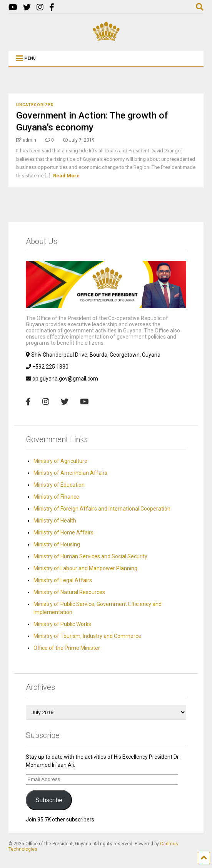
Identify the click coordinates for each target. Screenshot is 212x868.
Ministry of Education (59, 485)
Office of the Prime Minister (67, 648)
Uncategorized (35, 105)
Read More (66, 176)
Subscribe (49, 800)
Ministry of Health (55, 521)
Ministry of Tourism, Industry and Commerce (87, 636)
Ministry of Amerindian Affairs (70, 473)
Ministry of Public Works (62, 624)
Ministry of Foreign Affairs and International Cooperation (102, 509)
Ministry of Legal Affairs (63, 580)
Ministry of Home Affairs (63, 532)
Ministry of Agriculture (60, 461)
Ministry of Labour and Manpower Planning (85, 568)
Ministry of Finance (56, 497)
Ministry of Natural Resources (69, 592)
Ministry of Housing (57, 544)
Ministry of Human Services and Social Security (90, 556)
